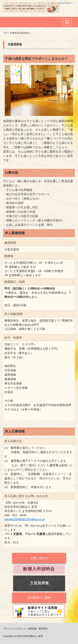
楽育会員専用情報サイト (67, 3)
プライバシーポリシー (15, 629)
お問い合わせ (39, 558)
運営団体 (43, 629)
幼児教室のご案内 (39, 598)
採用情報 (32, 629)
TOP (5, 33)
